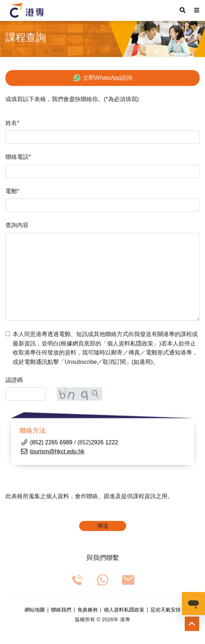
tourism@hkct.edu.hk (57, 451)
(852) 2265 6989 (51, 442)
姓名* (12, 123)
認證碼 (14, 380)
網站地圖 (35, 610)
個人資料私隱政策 (124, 610)
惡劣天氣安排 (166, 610)
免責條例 (87, 610)
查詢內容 (17, 225)
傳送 (103, 526)
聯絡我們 (61, 610)
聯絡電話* (18, 157)
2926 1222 (104, 442)
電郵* (12, 191)
